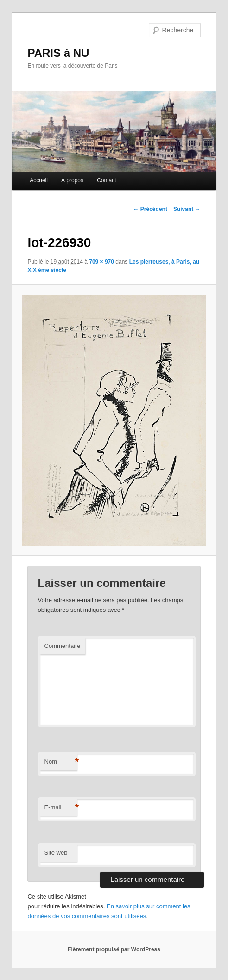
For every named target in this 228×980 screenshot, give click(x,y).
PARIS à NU (58, 53)
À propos (72, 180)
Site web (56, 853)
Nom (61, 762)
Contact (106, 180)
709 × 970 (101, 262)
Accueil (39, 180)
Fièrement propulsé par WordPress (114, 949)
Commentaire (63, 646)
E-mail (61, 808)
